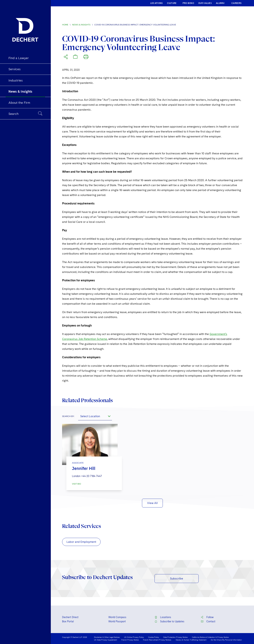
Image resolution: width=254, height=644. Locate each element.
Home (65, 25)
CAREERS (236, 3)
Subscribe (177, 578)
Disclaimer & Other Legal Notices (107, 637)
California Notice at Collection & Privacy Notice (210, 637)
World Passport (117, 621)
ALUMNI (220, 3)
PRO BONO (188, 3)
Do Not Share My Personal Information (226, 640)
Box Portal (68, 621)
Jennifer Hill (84, 468)
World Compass (117, 617)
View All (152, 503)
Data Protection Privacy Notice (175, 637)
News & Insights (81, 25)
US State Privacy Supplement (105, 640)
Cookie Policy (154, 637)
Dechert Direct (70, 617)
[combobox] (95, 416)
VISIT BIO (76, 484)
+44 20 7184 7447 (92, 476)
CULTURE (172, 3)
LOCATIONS (157, 3)
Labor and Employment (81, 542)
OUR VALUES (205, 3)
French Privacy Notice (130, 640)
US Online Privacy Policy (134, 637)
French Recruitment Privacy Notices (157, 640)
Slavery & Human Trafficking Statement (191, 640)
